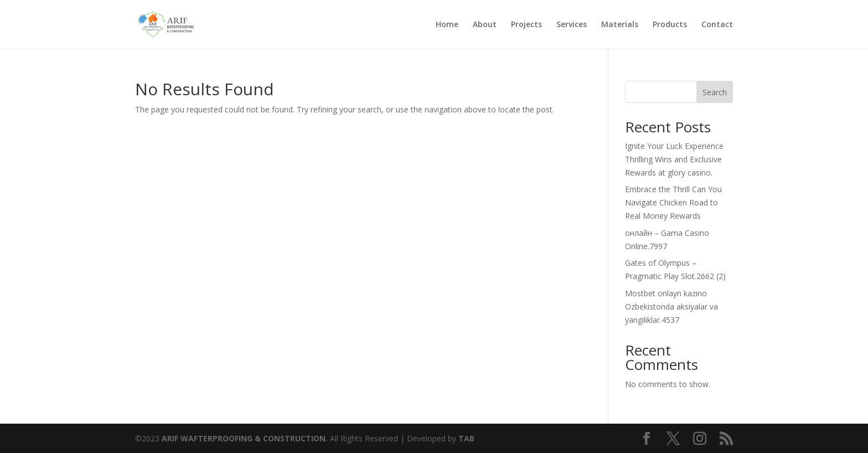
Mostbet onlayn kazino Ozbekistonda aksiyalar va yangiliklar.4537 (671, 307)
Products (670, 25)
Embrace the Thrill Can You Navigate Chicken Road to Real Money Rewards (673, 202)
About (485, 25)
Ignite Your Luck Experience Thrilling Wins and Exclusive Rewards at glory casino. (674, 159)
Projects (526, 25)
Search (715, 92)
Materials (620, 25)
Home (447, 25)
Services (572, 25)
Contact (717, 25)
